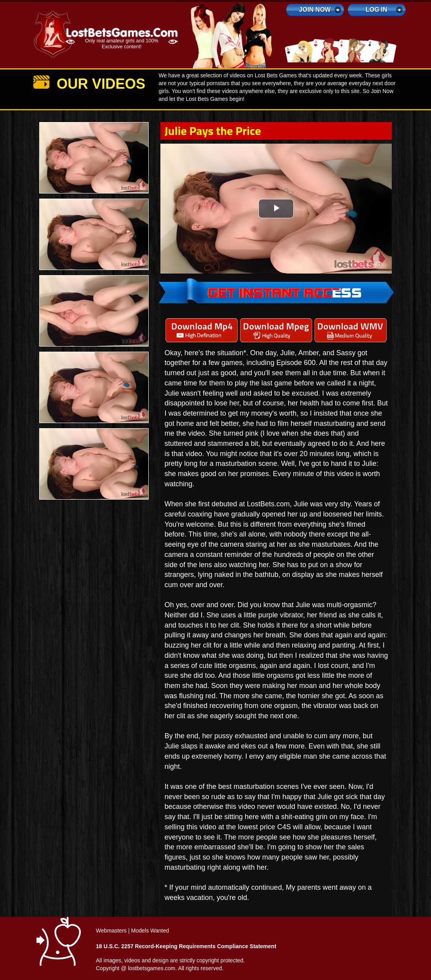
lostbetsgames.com (152, 968)
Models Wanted (150, 931)
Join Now (315, 10)
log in (376, 10)
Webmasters (111, 931)
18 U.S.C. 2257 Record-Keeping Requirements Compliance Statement (186, 946)
